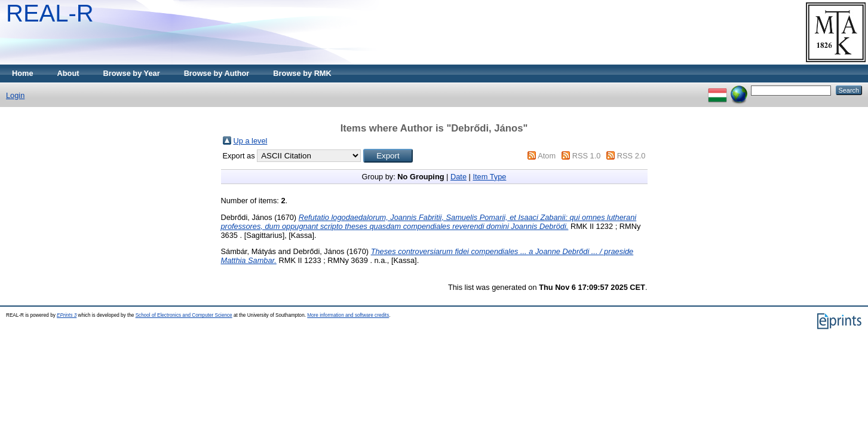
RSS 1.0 (587, 156)
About (68, 73)
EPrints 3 (67, 315)
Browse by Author (217, 73)
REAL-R (50, 13)
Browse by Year (132, 73)
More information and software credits (348, 315)
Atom (547, 156)
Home (23, 73)
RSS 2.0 (631, 156)
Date (458, 177)
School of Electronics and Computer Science (184, 315)
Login (15, 95)
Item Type (489, 177)
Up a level (251, 141)
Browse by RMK (302, 73)
